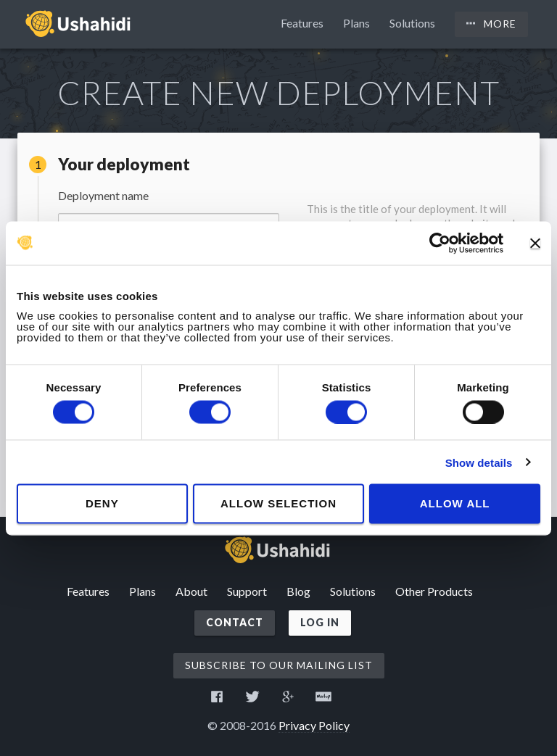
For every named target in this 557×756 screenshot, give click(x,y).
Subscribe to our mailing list (279, 665)
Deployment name (103, 196)
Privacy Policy (314, 725)
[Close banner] (535, 243)
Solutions (412, 23)
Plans (356, 23)
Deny (102, 503)
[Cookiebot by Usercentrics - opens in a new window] (440, 243)
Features (302, 23)
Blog (298, 591)
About (191, 591)
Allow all (455, 503)
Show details (479, 462)
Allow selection (278, 503)
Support (247, 591)
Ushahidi (79, 23)
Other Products (434, 591)
